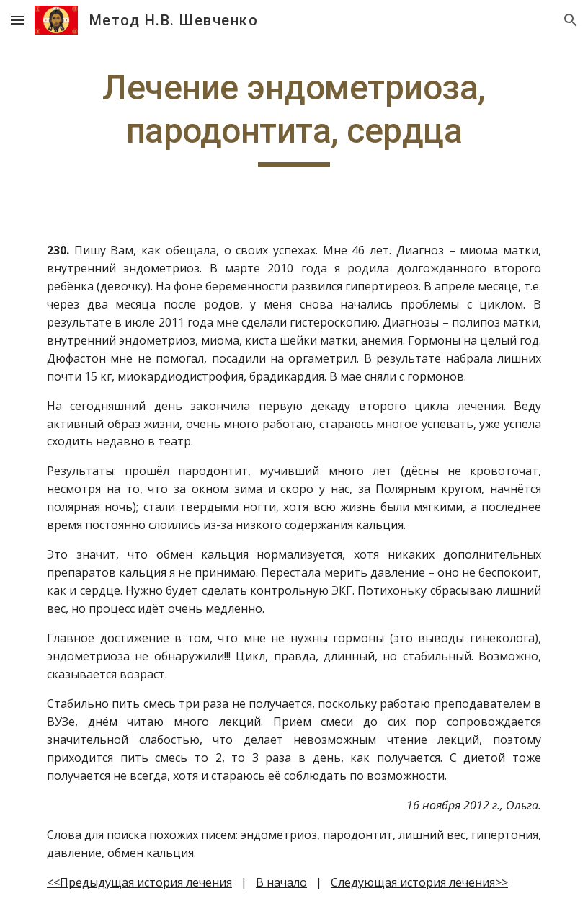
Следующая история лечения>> (419, 882)
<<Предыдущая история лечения (139, 882)
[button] (17, 20)
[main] (294, 116)
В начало (281, 882)
